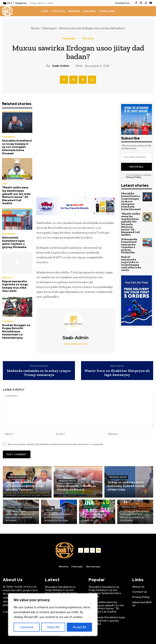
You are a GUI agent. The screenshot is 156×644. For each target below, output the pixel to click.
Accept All (79, 627)
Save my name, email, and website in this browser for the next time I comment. (56, 444)
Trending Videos (16, 477)
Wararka (88, 38)
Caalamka (8, 321)
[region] (53, 615)
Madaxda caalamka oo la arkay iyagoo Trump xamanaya (39, 373)
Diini (5, 184)
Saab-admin (61, 66)
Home (35, 28)
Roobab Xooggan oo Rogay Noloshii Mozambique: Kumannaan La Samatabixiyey (16, 331)
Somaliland (9, 137)
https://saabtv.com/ (76, 344)
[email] (136, 157)
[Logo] (7, 11)
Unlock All (136, 167)
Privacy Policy (133, 177)
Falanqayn (49, 28)
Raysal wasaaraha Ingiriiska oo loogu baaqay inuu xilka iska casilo (15, 286)
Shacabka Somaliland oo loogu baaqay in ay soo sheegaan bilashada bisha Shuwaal (17, 147)
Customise (27, 627)
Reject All (53, 627)
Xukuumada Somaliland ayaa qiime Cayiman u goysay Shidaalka (14, 242)
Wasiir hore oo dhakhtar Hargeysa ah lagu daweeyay (117, 373)
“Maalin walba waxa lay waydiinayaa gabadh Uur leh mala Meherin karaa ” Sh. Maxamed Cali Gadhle (16, 195)
